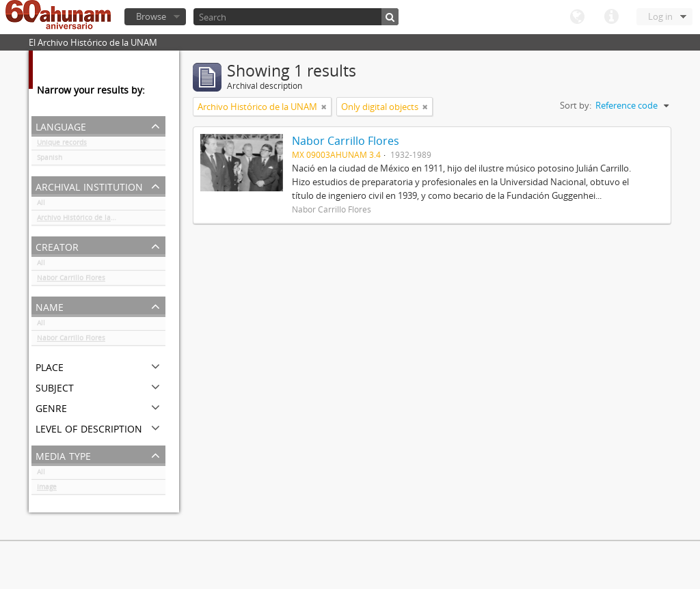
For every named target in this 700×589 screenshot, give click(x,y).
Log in (660, 16)
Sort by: (576, 105)
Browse (151, 16)
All (41, 205)
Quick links (611, 17)
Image (47, 489)
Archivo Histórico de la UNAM (85, 220)
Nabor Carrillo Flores (71, 280)
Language (577, 17)
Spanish (50, 160)
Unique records (62, 145)
